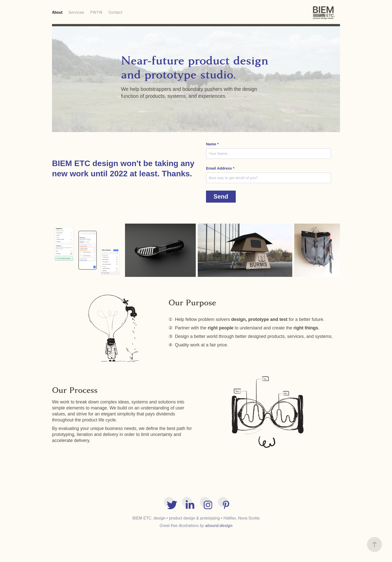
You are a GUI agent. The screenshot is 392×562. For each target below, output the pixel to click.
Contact (115, 12)
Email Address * (220, 168)
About (57, 12)
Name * (212, 144)
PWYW (96, 12)
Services (76, 12)
